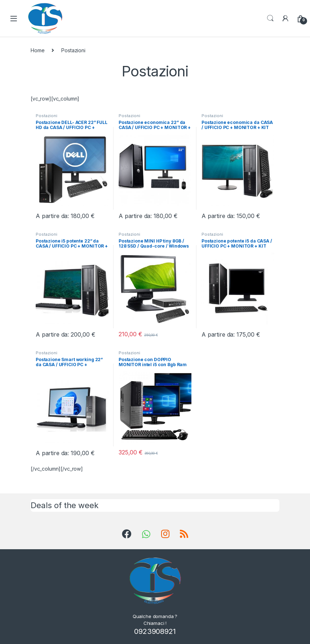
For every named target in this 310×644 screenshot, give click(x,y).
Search (270, 18)
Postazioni (46, 116)
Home (37, 50)
